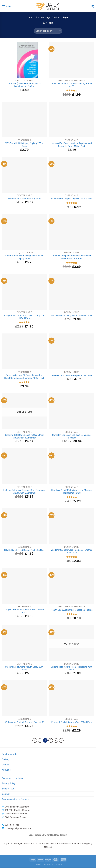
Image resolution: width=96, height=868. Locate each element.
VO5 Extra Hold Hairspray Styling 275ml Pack (24, 145)
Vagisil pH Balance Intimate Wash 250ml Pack (24, 611)
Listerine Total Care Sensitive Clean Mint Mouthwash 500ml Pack (24, 436)
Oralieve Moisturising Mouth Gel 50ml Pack (72, 316)
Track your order (10, 754)
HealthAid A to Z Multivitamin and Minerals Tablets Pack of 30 (72, 492)
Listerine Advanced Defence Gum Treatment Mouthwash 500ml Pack (24, 492)
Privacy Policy (9, 783)
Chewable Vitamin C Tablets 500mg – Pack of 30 (72, 85)
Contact (6, 765)
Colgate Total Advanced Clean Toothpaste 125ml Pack (24, 317)
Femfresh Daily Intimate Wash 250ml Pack (72, 722)
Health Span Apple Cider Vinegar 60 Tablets (72, 610)
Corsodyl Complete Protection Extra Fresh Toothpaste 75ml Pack (72, 257)
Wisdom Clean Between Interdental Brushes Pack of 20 (72, 551)
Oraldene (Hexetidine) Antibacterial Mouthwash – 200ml (24, 85)
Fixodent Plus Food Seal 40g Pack (24, 199)
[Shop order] (48, 31)
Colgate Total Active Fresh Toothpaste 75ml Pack (72, 668)
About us (6, 770)
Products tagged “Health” (48, 17)
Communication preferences (15, 799)
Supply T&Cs (8, 789)
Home (29, 17)
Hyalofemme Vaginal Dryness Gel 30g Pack (72, 199)
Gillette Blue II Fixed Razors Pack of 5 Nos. (24, 550)
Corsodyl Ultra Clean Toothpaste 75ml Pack (72, 375)
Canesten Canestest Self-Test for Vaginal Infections (72, 436)
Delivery (6, 759)
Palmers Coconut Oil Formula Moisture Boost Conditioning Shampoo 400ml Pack (24, 377)
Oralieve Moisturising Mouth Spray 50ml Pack (24, 668)
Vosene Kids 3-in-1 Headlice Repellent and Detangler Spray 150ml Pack (72, 145)
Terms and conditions (12, 778)
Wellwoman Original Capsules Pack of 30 (24, 722)
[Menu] (7, 6)
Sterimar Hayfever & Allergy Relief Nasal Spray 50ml (24, 257)
